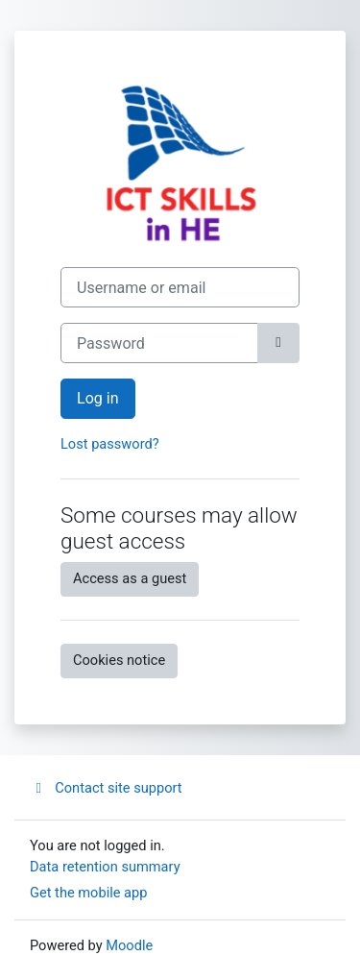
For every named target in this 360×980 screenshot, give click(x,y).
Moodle (129, 945)
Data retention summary (105, 867)
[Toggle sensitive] (278, 343)
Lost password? (110, 444)
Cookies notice (119, 660)
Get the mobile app (88, 893)
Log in (98, 398)
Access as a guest (130, 578)
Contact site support (106, 788)
